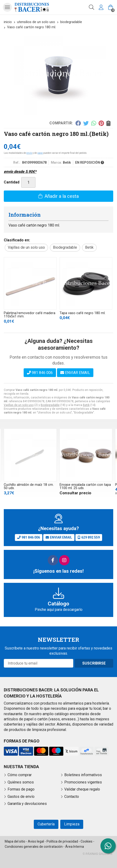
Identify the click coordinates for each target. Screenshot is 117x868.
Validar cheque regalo (82, 789)
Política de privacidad (62, 841)
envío (29, 153)
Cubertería (46, 824)
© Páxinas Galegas (97, 854)
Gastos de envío (21, 797)
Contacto (72, 797)
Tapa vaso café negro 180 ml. (82, 313)
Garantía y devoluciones (27, 804)
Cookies (87, 841)
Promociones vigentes (83, 782)
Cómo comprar (20, 775)
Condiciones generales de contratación (34, 847)
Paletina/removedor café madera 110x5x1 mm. (30, 315)
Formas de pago (21, 789)
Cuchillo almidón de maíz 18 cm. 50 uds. (29, 486)
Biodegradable (50, 405)
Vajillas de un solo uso (19, 405)
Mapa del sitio (15, 841)
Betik (86, 405)
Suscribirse (94, 663)
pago (40, 153)
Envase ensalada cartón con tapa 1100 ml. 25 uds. (85, 486)
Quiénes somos (21, 782)
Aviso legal (36, 841)
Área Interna (75, 847)
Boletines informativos (83, 775)
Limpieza (72, 824)
